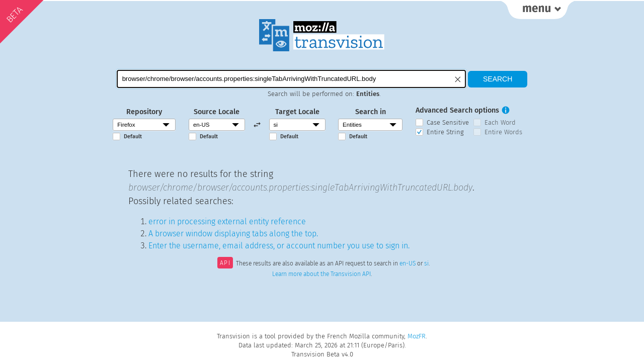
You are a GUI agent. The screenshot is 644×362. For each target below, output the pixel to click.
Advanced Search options (457, 110)
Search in (371, 112)
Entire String (445, 132)
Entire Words (503, 132)
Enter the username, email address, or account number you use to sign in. (279, 246)
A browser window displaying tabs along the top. (233, 234)
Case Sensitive (448, 122)
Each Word (500, 122)
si (426, 264)
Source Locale (217, 112)
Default (133, 137)
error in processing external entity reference (227, 221)
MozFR (417, 336)
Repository (144, 112)
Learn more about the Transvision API (321, 274)
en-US (408, 264)
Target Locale (297, 112)
